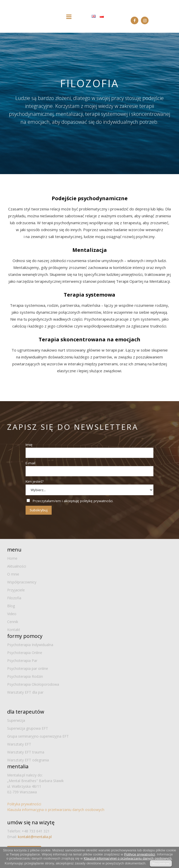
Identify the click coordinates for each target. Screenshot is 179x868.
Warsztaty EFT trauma (26, 752)
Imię (29, 445)
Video (12, 614)
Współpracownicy (22, 582)
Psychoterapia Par (22, 661)
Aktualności (17, 566)
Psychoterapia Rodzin (25, 676)
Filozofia (14, 598)
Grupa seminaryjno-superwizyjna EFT (38, 736)
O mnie (13, 574)
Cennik (13, 622)
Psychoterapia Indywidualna (30, 645)
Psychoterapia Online (25, 653)
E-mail (30, 463)
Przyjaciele (16, 590)
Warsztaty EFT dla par (25, 692)
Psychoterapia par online (28, 668)
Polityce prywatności (139, 854)
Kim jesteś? (35, 481)
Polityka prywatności (24, 804)
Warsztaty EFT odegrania (28, 760)
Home (12, 558)
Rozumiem (161, 863)
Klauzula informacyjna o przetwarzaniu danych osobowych (56, 810)
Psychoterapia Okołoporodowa (33, 684)
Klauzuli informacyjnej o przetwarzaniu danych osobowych (128, 858)
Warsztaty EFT (19, 744)
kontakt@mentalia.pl (35, 837)
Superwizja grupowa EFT (28, 728)
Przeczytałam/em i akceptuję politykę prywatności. (73, 501)
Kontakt (14, 630)
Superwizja (16, 720)
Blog (11, 606)
